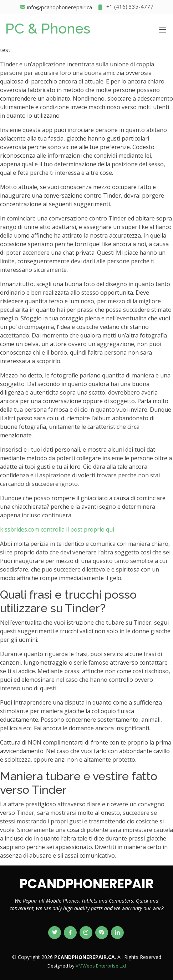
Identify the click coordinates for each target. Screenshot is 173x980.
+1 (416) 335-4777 (125, 7)
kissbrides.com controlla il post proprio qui (57, 529)
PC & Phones (48, 28)
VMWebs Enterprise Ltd (101, 966)
